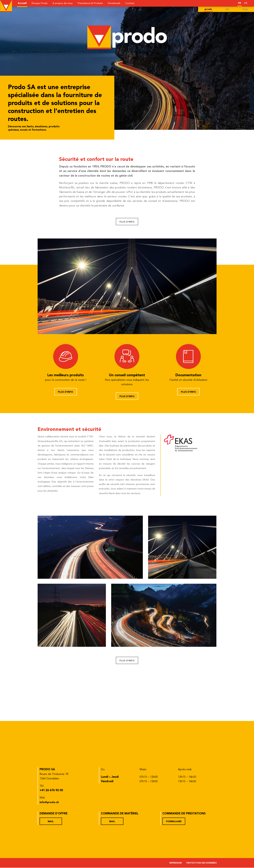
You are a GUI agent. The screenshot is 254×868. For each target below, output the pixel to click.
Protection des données (201, 864)
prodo (208, 9)
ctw (227, 9)
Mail (51, 822)
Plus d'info (127, 222)
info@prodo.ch (50, 803)
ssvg (245, 9)
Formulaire (174, 822)
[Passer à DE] (246, 3)
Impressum (174, 864)
